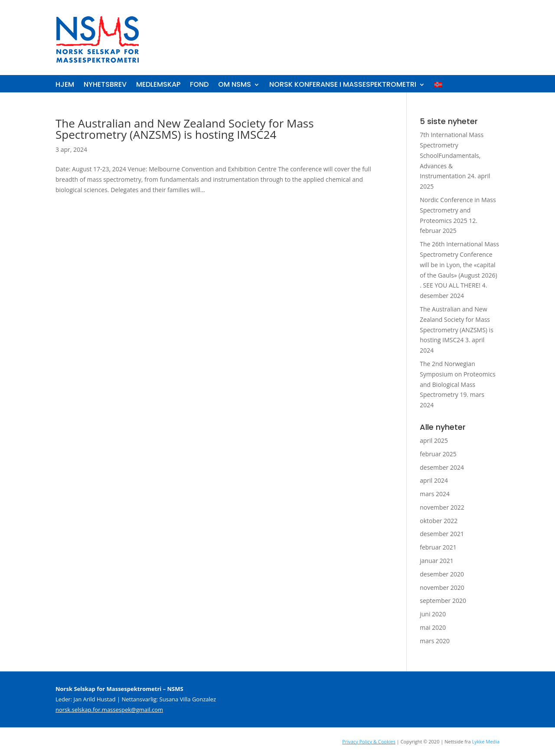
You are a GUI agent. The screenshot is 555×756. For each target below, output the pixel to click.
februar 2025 (438, 454)
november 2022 (442, 507)
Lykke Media (486, 741)
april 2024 (434, 480)
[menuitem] (438, 86)
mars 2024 (435, 494)
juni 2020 (433, 614)
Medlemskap (158, 85)
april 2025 (434, 440)
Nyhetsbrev (105, 85)
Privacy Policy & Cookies (369, 741)
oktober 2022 (439, 521)
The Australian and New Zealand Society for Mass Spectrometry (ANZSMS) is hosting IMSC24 (185, 129)
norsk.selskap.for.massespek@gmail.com (109, 710)
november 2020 (442, 587)
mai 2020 (433, 627)
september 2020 (443, 601)
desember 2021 (442, 534)
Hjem (65, 85)
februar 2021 (438, 547)
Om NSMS (235, 85)
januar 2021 (437, 561)
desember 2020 (442, 574)
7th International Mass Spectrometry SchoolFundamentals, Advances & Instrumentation (452, 155)
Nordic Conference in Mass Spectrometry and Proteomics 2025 (458, 210)
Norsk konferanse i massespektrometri (343, 85)
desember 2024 (442, 467)
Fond (199, 85)
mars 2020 (435, 641)
